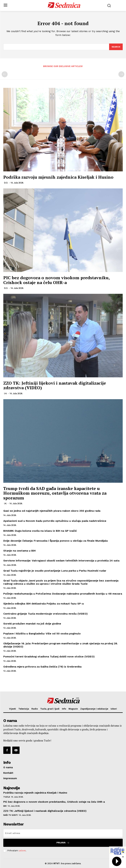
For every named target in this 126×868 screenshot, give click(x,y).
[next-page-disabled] (121, 74)
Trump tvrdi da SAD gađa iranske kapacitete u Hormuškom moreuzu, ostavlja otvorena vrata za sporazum (55, 493)
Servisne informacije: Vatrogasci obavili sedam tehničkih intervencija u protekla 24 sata (61, 561)
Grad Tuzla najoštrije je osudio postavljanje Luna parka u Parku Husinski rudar (55, 571)
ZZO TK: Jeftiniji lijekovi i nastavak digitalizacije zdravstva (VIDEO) (55, 385)
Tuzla (7, 797)
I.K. (5, 503)
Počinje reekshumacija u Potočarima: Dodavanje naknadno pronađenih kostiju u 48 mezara (63, 594)
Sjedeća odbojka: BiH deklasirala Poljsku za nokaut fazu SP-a (43, 604)
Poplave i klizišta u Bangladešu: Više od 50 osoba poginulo (42, 634)
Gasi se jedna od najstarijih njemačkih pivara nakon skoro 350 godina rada (52, 511)
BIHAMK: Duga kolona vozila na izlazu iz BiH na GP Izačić (40, 531)
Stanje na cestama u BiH (19, 551)
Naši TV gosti (11, 815)
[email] (63, 833)
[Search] (116, 47)
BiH (5, 806)
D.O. (6, 183)
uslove (22, 851)
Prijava (63, 843)
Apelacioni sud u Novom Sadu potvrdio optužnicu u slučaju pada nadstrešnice (55, 521)
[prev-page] (5, 74)
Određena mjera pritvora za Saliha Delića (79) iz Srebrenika (42, 667)
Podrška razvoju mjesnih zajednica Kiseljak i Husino (58, 177)
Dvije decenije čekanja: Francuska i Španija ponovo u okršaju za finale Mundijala (55, 541)
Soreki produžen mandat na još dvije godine (32, 624)
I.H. (5, 393)
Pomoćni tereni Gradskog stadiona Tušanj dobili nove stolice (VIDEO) (49, 657)
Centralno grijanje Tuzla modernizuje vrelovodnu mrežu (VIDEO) (45, 614)
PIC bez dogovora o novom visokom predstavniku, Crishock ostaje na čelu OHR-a (56, 280)
